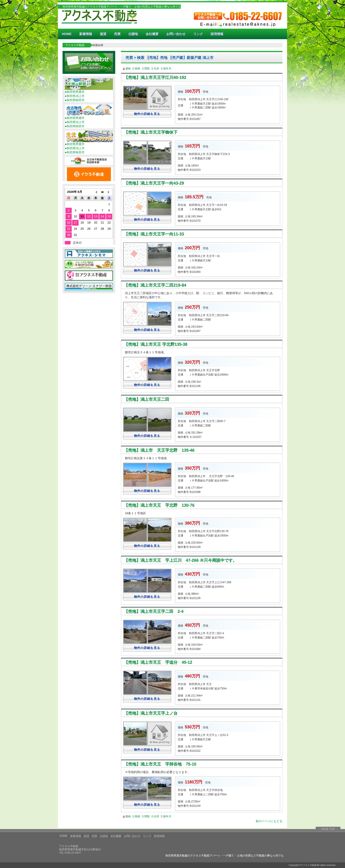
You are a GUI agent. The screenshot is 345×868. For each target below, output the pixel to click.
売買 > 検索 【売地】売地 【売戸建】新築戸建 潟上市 (170, 58)
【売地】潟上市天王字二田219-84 (155, 285)
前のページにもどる (269, 821)
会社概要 (152, 34)
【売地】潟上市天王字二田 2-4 (154, 611)
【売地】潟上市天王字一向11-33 (154, 234)
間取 (145, 69)
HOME (67, 34)
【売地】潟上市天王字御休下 (151, 132)
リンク (198, 34)
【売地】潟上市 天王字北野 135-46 (159, 450)
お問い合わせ (176, 34)
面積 (136, 69)
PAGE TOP (328, 829)
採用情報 (217, 34)
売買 (117, 34)
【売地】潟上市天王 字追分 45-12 (158, 662)
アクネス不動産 (75, 45)
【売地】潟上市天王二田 (147, 399)
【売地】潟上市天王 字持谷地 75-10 (160, 764)
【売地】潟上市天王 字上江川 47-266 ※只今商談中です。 (180, 560)
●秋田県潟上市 (75, 96)
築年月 (166, 69)
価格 (126, 69)
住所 (155, 69)
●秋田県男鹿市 (75, 92)
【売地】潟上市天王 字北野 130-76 (159, 505)
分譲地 (133, 34)
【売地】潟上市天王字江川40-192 (155, 77)
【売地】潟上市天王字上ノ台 (151, 713)
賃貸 (103, 34)
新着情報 (86, 34)
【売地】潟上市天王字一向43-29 (154, 183)
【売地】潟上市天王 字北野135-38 (156, 344)
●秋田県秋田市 (75, 100)
